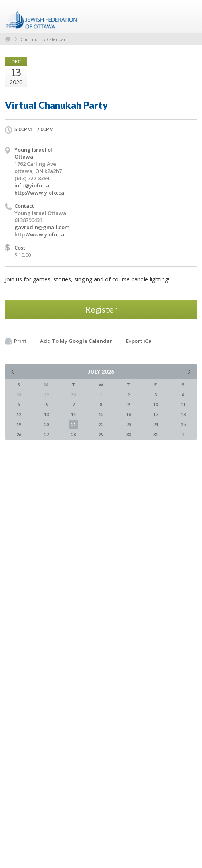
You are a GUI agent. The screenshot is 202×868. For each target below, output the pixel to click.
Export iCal (139, 341)
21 (73, 424)
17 (156, 414)
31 (156, 434)
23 (129, 424)
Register (101, 309)
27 (46, 434)
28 (73, 434)
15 (101, 414)
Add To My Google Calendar (76, 341)
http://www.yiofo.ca (39, 193)
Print (16, 341)
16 (129, 414)
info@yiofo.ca (32, 185)
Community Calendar (43, 39)
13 (46, 414)
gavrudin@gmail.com (42, 227)
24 (156, 424)
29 (101, 434)
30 (129, 434)
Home (8, 39)
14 (73, 414)
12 (19, 414)
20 (46, 424)
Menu (188, 17)
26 (19, 434)
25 (183, 424)
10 (156, 404)
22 (101, 424)
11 (183, 404)
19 (19, 424)
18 (183, 414)
